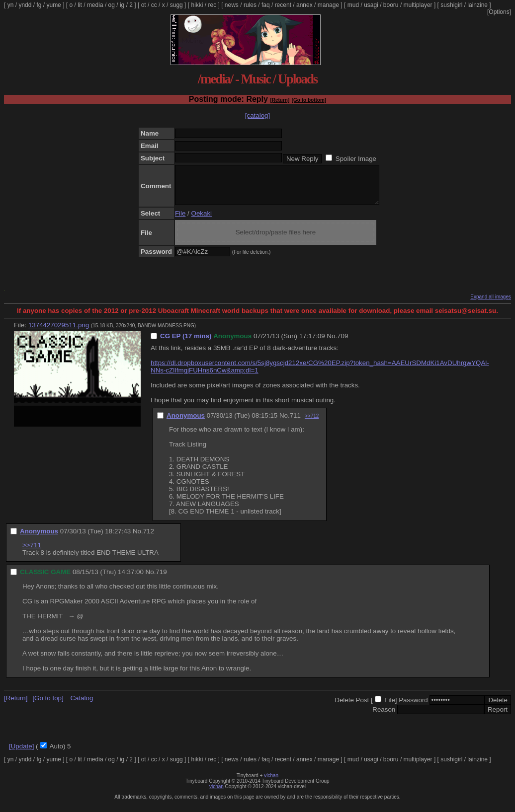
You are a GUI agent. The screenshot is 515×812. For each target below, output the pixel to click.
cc (154, 5)
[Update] (21, 754)
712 (149, 539)
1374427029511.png (59, 332)
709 (343, 343)
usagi (371, 5)
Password (413, 707)
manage (328, 5)
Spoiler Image (356, 159)
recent (283, 5)
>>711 (32, 553)
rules (250, 5)
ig (122, 5)
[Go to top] (48, 705)
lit (80, 5)
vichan (271, 783)
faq (266, 5)
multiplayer (418, 5)
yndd (25, 5)
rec (213, 5)
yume (53, 5)
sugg (176, 5)
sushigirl (451, 5)
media (95, 5)
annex (304, 5)
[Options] (499, 12)
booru (391, 5)
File (180, 221)
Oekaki (202, 221)
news (232, 5)
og (112, 5)
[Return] (280, 100)
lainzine (477, 5)
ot (144, 5)
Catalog (82, 705)
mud (353, 5)
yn (11, 5)
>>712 (312, 423)
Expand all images (491, 304)
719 (161, 579)
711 (295, 423)
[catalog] (257, 115)
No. (332, 343)
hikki (197, 5)
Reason (384, 717)
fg (39, 5)
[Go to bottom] (309, 100)
